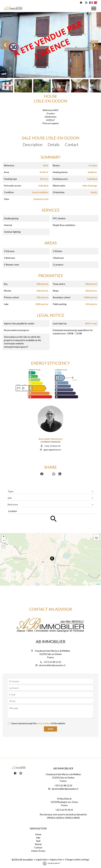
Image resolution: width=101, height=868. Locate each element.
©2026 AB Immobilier (22, 860)
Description (33, 144)
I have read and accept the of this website (38, 723)
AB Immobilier (51, 642)
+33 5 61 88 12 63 (52, 662)
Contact (72, 144)
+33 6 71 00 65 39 (52, 446)
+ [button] (4, 537)
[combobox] (50, 491)
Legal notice (42, 860)
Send (50, 729)
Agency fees (56, 860)
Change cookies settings (77, 860)
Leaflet (98, 584)
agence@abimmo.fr (52, 450)
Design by (54, 863)
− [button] (4, 541)
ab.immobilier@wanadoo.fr (52, 665)
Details (54, 144)
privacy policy (44, 723)
